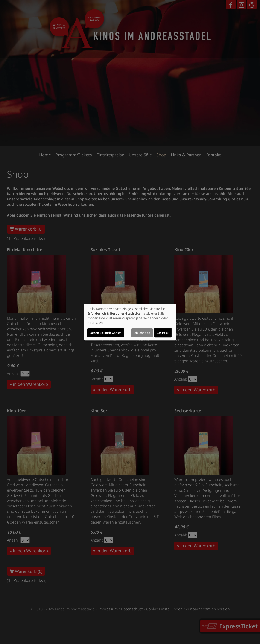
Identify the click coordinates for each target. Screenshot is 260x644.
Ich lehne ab (142, 333)
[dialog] (130, 322)
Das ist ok (163, 333)
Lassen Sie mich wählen (106, 333)
